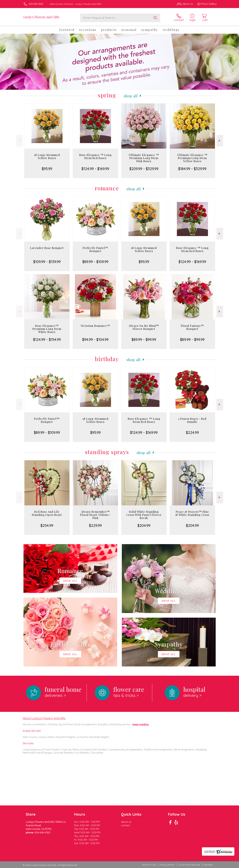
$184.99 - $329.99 (192, 169)
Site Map (208, 865)
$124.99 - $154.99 (47, 339)
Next (220, 141)
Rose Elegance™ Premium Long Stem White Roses (47, 329)
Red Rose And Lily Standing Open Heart (47, 513)
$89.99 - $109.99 (95, 262)
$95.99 (47, 169)
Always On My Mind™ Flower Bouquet (144, 327)
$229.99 (95, 525)
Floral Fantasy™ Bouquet (192, 327)
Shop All (131, 96)
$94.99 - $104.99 (95, 339)
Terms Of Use (149, 865)
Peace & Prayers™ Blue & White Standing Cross (192, 513)
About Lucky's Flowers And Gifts (44, 718)
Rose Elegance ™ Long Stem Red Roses (95, 156)
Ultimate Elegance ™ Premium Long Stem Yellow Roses (192, 158)
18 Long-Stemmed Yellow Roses (47, 156)
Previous (19, 141)
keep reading (140, 724)
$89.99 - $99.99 (144, 339)
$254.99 (47, 525)
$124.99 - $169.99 (95, 169)
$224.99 (192, 432)
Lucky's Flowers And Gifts (41, 17)
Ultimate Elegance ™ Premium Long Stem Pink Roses (144, 158)
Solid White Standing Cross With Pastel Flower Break (144, 515)
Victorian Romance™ (95, 326)
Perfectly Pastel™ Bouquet (95, 249)
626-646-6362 (36, 4)
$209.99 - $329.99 (144, 169)
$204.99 (144, 525)
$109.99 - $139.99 (47, 262)
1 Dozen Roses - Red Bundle (192, 420)
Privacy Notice (167, 865)
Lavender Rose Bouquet (47, 248)
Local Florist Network (189, 865)
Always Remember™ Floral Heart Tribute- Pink (95, 515)
